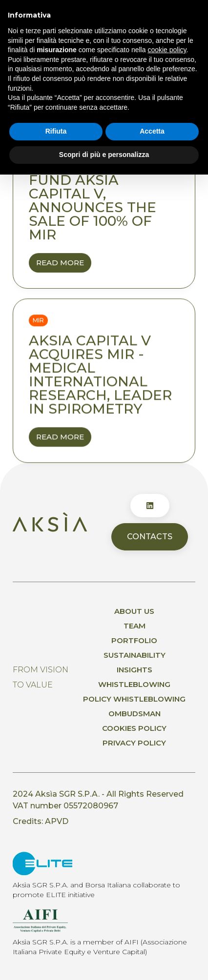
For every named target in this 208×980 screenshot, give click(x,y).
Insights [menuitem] (135, 670)
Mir (38, 321)
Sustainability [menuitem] (135, 655)
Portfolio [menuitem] (134, 640)
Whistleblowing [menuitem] (134, 684)
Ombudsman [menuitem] (135, 714)
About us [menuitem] (134, 611)
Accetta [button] (152, 131)
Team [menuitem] (135, 626)
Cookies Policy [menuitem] (134, 728)
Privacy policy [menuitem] (134, 743)
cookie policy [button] (167, 50)
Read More (64, 265)
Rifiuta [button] (56, 131)
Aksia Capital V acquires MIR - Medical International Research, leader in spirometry (100, 375)
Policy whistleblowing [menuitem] (134, 699)
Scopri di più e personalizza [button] (104, 155)
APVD (57, 821)
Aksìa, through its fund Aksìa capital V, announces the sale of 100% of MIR (104, 200)
